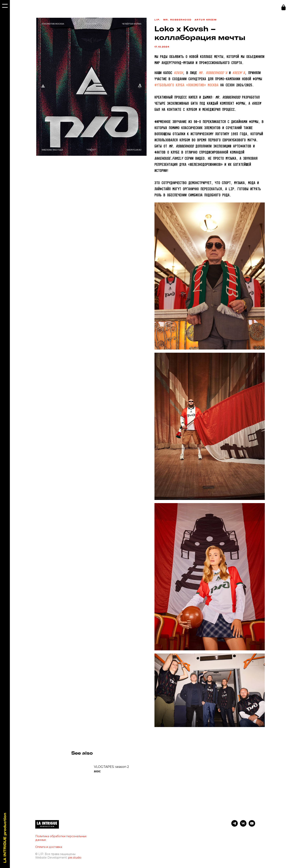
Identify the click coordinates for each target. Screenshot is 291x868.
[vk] (243, 827)
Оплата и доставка (49, 849)
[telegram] (235, 827)
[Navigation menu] (5, 6)
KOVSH (178, 74)
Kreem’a (239, 74)
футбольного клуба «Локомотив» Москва (186, 86)
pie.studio (75, 859)
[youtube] (252, 827)
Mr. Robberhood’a (213, 74)
